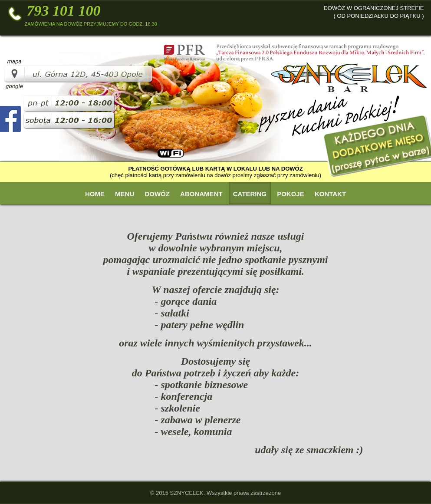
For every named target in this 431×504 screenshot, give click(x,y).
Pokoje (291, 194)
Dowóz (157, 194)
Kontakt (330, 194)
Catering (250, 194)
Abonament (201, 194)
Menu (125, 194)
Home (95, 194)
